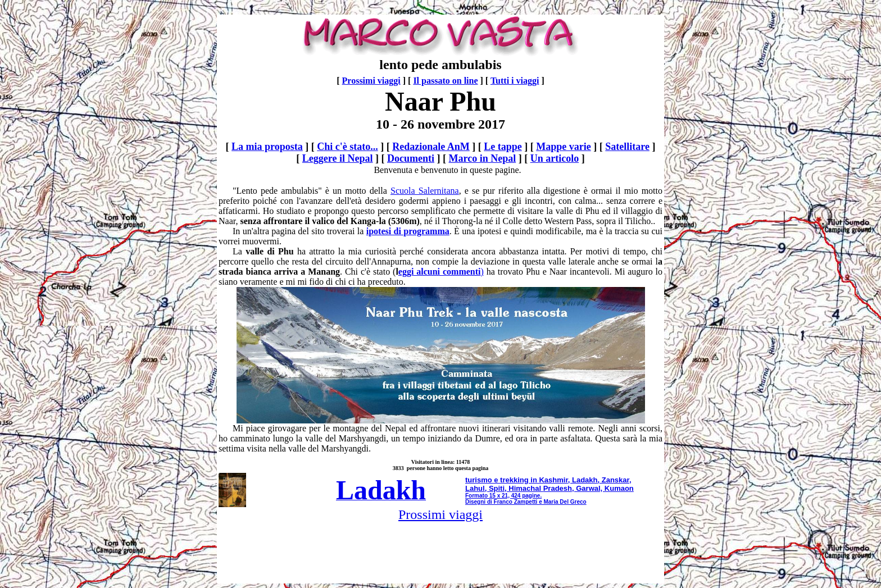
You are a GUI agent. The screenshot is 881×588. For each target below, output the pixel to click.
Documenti (411, 158)
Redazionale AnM (431, 147)
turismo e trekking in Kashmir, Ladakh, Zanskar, (548, 480)
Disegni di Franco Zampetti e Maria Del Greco (526, 502)
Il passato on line (445, 81)
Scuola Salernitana (425, 191)
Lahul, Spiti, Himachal (503, 488)
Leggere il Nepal (338, 158)
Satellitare (627, 147)
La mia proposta (267, 147)
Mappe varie (563, 147)
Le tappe (503, 147)
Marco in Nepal (483, 158)
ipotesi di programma (408, 231)
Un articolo (555, 158)
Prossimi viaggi (371, 81)
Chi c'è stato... (347, 147)
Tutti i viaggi (515, 81)
